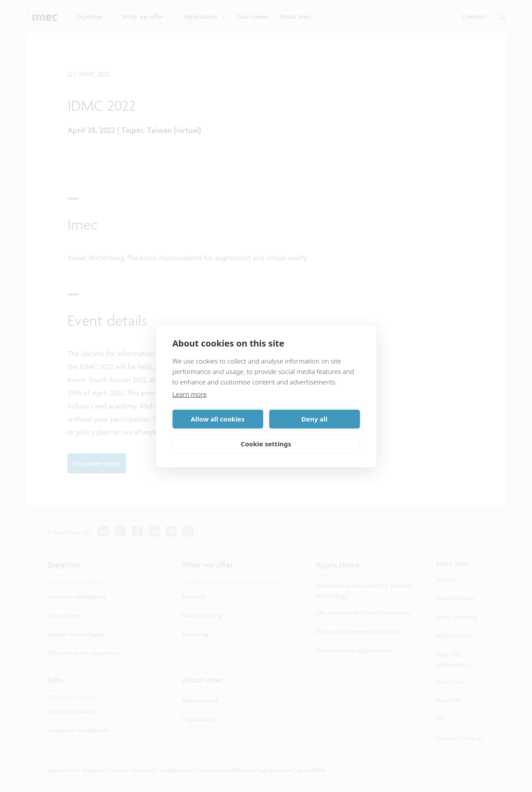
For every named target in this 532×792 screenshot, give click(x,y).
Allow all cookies (218, 419)
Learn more (190, 394)
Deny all (314, 419)
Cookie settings (266, 444)
